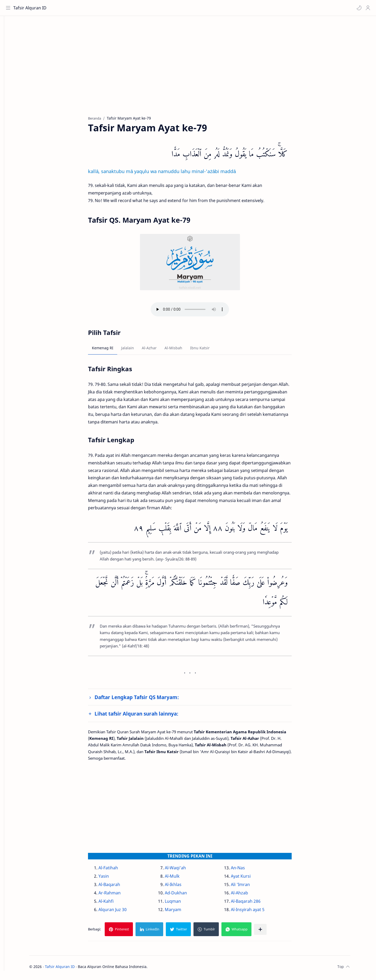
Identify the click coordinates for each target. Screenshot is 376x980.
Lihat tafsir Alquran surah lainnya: (145, 716)
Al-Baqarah (117, 887)
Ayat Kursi (249, 878)
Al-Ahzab (247, 895)
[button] (358, 8)
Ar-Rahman (118, 895)
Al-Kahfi (114, 903)
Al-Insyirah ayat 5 (255, 912)
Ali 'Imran (248, 887)
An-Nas (246, 870)
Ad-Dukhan (184, 895)
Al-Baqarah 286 (254, 903)
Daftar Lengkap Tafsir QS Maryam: (145, 699)
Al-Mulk (180, 878)
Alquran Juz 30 (121, 912)
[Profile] (367, 8)
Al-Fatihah (116, 870)
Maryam (181, 912)
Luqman (181, 903)
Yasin (112, 878)
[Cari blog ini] (108, 8)
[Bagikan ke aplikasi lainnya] (268, 931)
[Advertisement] (194, 71)
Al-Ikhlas (181, 887)
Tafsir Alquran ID (31, 8)
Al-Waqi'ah (183, 870)
